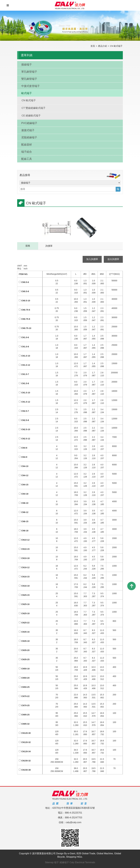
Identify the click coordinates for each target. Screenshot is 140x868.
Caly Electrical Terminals (82, 862)
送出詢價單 (113, 259)
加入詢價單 (92, 259)
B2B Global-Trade (86, 853)
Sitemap (49, 862)
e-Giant (71, 853)
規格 (28, 246)
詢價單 (49, 246)
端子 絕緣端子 (61, 862)
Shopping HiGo (74, 857)
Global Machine (105, 853)
